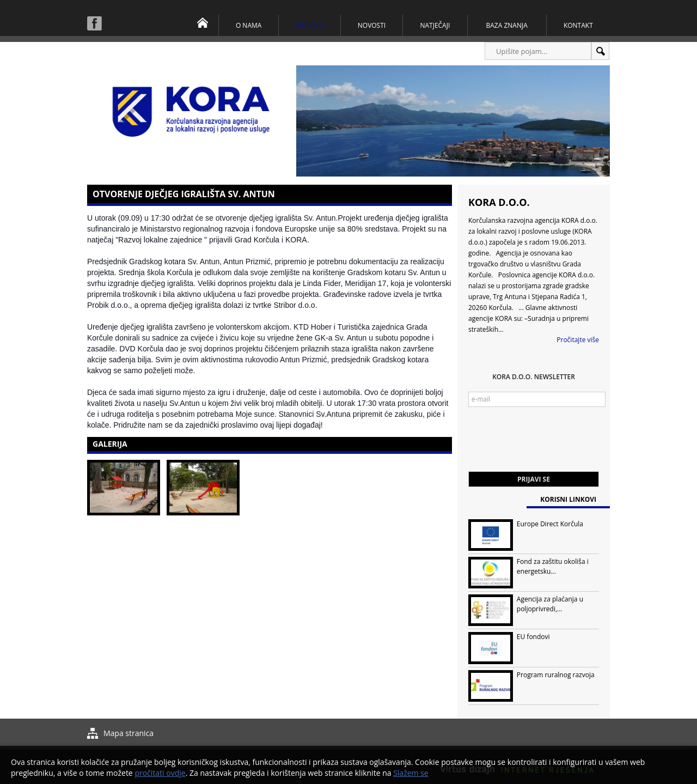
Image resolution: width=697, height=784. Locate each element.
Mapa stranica (129, 733)
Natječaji (435, 25)
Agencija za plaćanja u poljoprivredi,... (550, 604)
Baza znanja (507, 25)
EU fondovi (533, 637)
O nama (249, 25)
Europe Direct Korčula (550, 524)
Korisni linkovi (568, 499)
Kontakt (578, 25)
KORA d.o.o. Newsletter (534, 377)
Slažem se (411, 773)
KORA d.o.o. (499, 202)
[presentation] (551, 445)
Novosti (372, 25)
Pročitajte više (578, 340)
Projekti (310, 25)
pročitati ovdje (160, 773)
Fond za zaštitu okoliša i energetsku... (553, 566)
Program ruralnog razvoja (556, 675)
